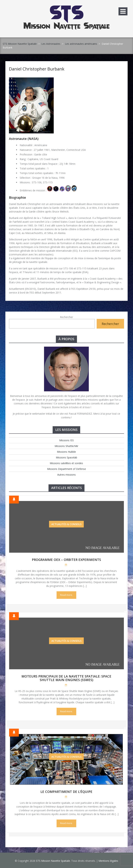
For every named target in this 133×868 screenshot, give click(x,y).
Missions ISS (66, 440)
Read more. (66, 595)
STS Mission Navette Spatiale (20, 44)
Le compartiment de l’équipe (66, 792)
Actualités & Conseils (66, 524)
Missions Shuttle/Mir (66, 446)
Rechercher (66, 317)
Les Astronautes (51, 44)
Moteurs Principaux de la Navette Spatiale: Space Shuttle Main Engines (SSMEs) (66, 678)
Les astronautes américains (81, 44)
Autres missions (66, 475)
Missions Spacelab (66, 457)
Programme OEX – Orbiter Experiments (66, 560)
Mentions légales (108, 861)
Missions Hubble (66, 452)
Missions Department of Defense (66, 469)
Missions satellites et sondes (66, 463)
